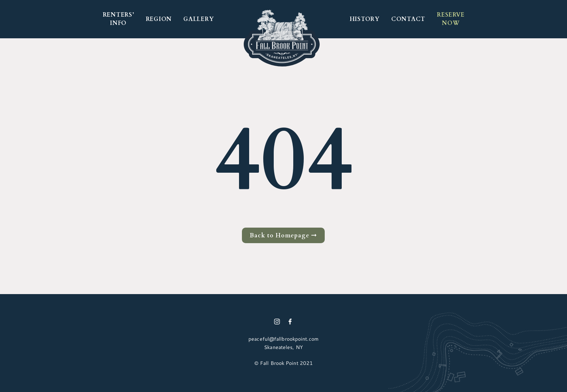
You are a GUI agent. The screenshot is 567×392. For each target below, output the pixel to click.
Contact (408, 19)
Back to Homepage (283, 236)
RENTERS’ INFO (118, 19)
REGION (159, 19)
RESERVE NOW (451, 19)
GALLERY (199, 19)
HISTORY (365, 19)
